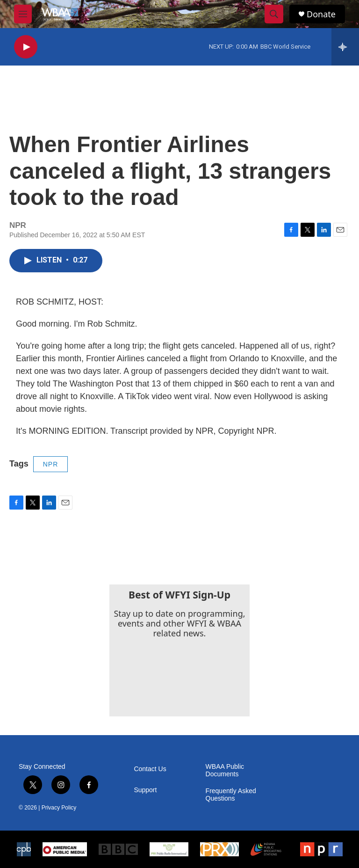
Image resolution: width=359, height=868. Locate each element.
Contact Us (150, 769)
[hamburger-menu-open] (23, 14)
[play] (26, 47)
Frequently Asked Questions (231, 795)
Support (145, 790)
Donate (321, 14)
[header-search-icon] (274, 14)
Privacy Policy (59, 808)
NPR (51, 464)
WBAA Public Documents (225, 770)
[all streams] (345, 47)
